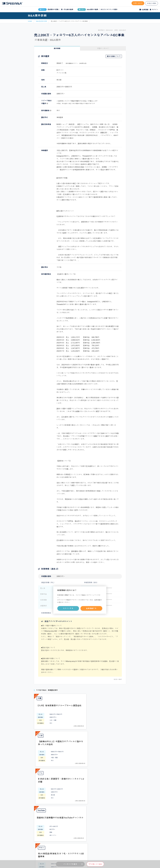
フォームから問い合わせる (87, 792)
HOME (30, 21)
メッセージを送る (70, 864)
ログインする (68, 608)
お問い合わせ (138, 3)
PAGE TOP (80, 775)
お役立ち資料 (152, 3)
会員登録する (91, 608)
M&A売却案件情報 (41, 21)
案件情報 (57, 48)
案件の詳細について (114, 56)
